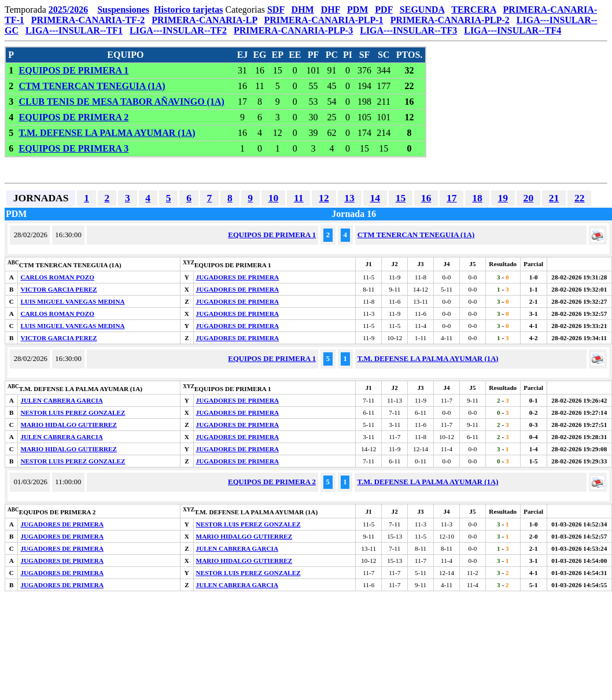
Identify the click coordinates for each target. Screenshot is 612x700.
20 (529, 198)
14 (375, 198)
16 (426, 198)
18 (477, 198)
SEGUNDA (422, 10)
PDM (357, 10)
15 (401, 198)
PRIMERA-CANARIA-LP (204, 20)
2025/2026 (68, 10)
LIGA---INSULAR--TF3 (408, 30)
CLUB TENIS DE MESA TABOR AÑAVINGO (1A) (121, 102)
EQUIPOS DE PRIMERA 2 (73, 117)
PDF (384, 10)
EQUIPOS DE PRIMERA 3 (73, 148)
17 (452, 198)
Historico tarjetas (189, 10)
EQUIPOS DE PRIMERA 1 (73, 70)
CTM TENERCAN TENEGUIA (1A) (92, 86)
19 (503, 198)
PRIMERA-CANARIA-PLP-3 (293, 30)
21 (554, 198)
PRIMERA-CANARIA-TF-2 (88, 20)
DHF (331, 10)
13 (349, 198)
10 (274, 198)
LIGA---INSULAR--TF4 (513, 30)
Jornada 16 (354, 214)
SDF (276, 10)
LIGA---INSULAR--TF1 (74, 30)
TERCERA (473, 10)
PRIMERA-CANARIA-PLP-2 (450, 20)
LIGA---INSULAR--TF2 (178, 30)
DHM (303, 10)
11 (299, 198)
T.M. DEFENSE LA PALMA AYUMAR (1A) (107, 133)
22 (580, 198)
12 (324, 198)
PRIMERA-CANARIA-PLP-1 (323, 20)
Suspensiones (123, 10)
